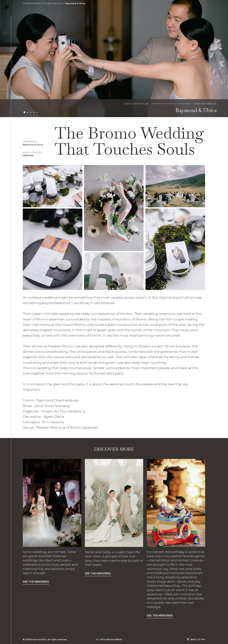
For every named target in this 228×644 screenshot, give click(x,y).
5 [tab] (37, 112)
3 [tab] (31, 112)
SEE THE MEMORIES (36, 582)
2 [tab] (28, 112)
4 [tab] (34, 112)
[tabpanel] (114, 59)
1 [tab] (24, 112)
